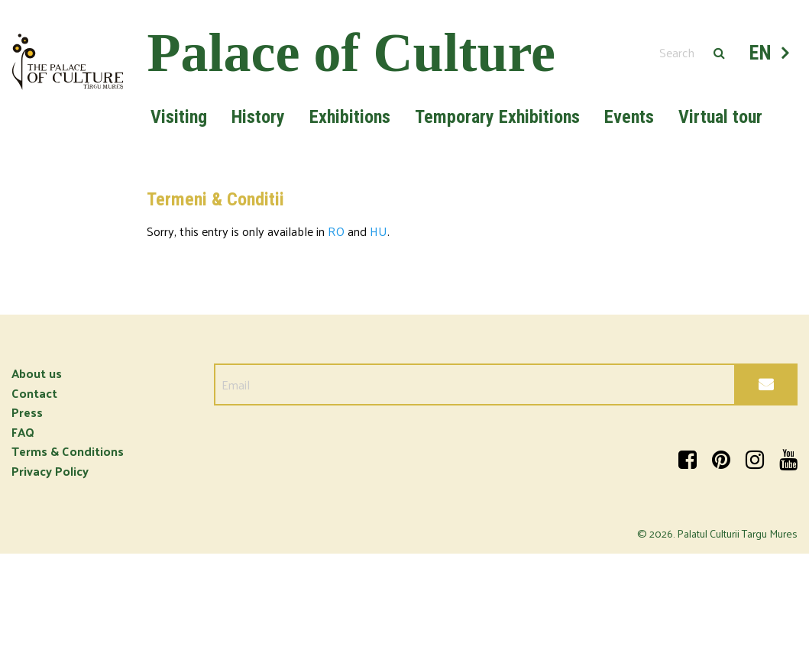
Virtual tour (720, 117)
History (258, 117)
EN (761, 53)
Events (629, 117)
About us (37, 373)
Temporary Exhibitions (497, 117)
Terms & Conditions (68, 451)
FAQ (23, 432)
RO (336, 231)
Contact (34, 393)
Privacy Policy (50, 471)
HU (379, 231)
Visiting (179, 117)
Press (27, 412)
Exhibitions (350, 117)
